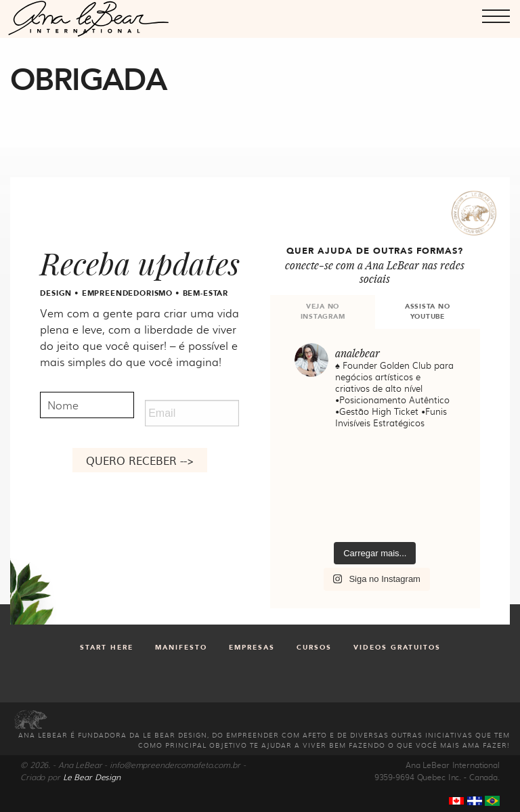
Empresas (252, 648)
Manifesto (181, 648)
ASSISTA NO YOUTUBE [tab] (428, 312)
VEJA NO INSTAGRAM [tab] (323, 312)
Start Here (107, 648)
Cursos (314, 648)
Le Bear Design (92, 777)
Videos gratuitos (397, 648)
